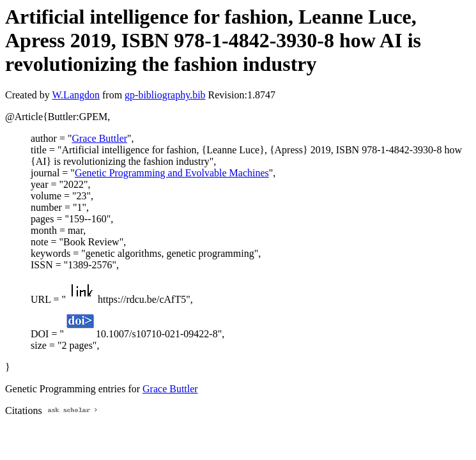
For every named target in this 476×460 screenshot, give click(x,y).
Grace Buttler (99, 138)
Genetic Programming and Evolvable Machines (172, 173)
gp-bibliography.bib (165, 95)
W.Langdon (76, 95)
